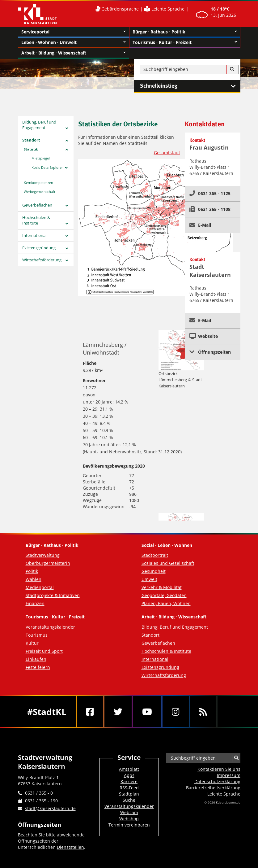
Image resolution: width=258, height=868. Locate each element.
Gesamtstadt (167, 153)
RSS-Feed (129, 788)
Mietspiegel (41, 158)
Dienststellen (70, 847)
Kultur (32, 643)
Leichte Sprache (168, 9)
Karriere (129, 781)
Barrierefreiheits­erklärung (213, 788)
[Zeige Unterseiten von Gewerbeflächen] (67, 206)
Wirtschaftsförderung (42, 260)
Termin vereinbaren (129, 825)
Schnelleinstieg (190, 86)
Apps (129, 775)
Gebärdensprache (120, 9)
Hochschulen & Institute (36, 220)
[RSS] (203, 712)
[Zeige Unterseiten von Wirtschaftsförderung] (67, 261)
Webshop (129, 819)
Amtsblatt (129, 769)
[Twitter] (118, 712)
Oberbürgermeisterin (48, 563)
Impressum (229, 775)
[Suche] (232, 69)
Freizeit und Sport (44, 651)
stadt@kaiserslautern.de (50, 808)
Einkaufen (36, 659)
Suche (129, 800)
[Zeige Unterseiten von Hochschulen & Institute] (67, 224)
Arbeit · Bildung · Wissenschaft (74, 53)
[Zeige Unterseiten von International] (67, 236)
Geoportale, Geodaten (164, 595)
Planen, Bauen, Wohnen (166, 603)
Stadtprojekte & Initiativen (53, 595)
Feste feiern (38, 667)
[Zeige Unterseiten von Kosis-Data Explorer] (66, 168)
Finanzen (35, 603)
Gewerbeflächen (37, 205)
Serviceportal (74, 32)
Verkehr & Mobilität (162, 587)
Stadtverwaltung (43, 555)
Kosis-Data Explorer (47, 167)
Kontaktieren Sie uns (219, 769)
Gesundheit (154, 571)
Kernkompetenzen (38, 183)
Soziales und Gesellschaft (168, 563)
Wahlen (34, 579)
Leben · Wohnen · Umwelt (74, 42)
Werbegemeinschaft (40, 192)
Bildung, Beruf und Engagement (39, 125)
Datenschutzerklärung (217, 781)
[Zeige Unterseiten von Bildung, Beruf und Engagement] (67, 128)
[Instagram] (176, 712)
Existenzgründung (39, 248)
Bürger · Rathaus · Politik (185, 32)
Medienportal (40, 587)
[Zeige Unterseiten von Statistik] (67, 150)
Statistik (31, 149)
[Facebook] (90, 712)
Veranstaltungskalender (50, 627)
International (34, 235)
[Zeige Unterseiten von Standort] (67, 141)
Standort (31, 140)
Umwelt (149, 579)
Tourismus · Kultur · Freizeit (185, 42)
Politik (32, 571)
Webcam (129, 812)
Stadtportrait (155, 555)
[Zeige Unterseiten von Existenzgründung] (67, 249)
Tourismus (37, 635)
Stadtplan (129, 794)
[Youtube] (147, 712)
